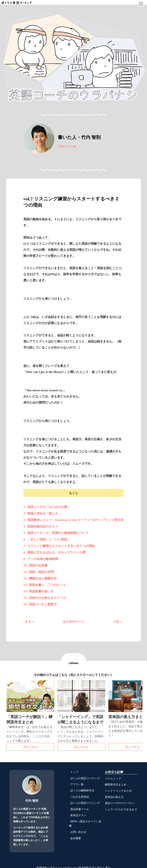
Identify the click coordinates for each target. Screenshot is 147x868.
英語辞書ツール (79, 809)
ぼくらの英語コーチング (84, 778)
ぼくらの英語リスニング (84, 803)
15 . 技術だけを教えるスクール (45, 598)
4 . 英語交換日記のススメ (41, 526)
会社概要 (75, 838)
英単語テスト (78, 815)
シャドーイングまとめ (118, 791)
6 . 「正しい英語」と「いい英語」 (47, 539)
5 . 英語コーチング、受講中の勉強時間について (56, 533)
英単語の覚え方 (114, 797)
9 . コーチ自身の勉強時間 (41, 559)
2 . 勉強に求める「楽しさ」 (42, 513)
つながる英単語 (79, 797)
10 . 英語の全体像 (35, 565)
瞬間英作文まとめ (116, 784)
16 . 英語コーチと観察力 (40, 604)
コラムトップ (113, 778)
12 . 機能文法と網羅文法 (40, 578)
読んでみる (31, 747)
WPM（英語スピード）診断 (85, 823)
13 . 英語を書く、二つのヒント (45, 585)
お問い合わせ (78, 832)
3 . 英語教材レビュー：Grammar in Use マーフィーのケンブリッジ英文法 (73, 520)
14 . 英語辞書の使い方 (38, 591)
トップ (74, 772)
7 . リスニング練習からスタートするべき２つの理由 (59, 546)
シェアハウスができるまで (121, 809)
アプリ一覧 (76, 784)
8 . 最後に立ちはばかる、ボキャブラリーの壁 (54, 552)
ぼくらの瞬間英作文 (82, 790)
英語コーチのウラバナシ (120, 803)
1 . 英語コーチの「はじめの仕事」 (47, 507)
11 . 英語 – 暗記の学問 (39, 572)
